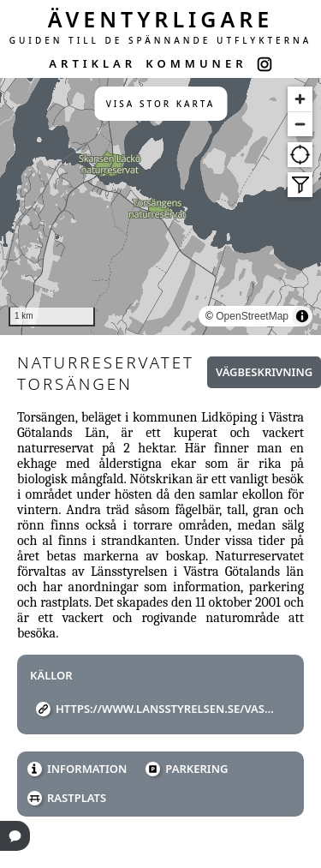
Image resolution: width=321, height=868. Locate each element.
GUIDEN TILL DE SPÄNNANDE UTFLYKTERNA (161, 40)
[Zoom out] (300, 124)
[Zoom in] (300, 99)
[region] (160, 207)
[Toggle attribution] (302, 316)
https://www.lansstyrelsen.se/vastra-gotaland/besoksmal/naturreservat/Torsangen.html (167, 709)
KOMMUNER (196, 63)
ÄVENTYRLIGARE (161, 19)
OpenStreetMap (252, 316)
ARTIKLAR (92, 63)
